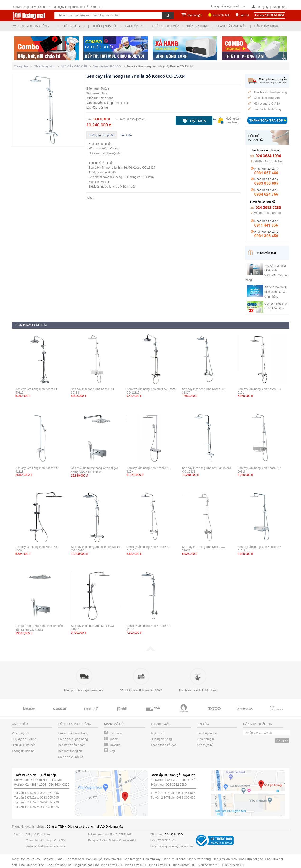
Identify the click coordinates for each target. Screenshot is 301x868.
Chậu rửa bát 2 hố (59, 865)
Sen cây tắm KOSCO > (110, 66)
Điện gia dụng (198, 26)
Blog (110, 751)
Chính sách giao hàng (73, 739)
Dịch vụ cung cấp (24, 745)
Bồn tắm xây (152, 859)
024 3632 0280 (176, 784)
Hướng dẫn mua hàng (73, 733)
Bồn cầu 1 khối (53, 859)
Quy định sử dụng (24, 739)
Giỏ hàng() (195, 15)
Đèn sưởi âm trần (225, 859)
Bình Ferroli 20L (136, 865)
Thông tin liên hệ (23, 751)
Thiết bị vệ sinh (73, 26)
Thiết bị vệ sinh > (48, 66)
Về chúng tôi (20, 733)
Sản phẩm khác (266, 26)
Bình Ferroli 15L (160, 865)
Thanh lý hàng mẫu (231, 26)
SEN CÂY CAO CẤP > (77, 66)
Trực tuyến (158, 733)
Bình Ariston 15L (234, 865)
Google (111, 739)
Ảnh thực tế (205, 745)
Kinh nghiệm (205, 739)
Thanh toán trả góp (164, 745)
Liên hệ (244, 15)
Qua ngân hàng (161, 739)
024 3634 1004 (36, 784)
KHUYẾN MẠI (221, 15)
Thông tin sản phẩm (102, 135)
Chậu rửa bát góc (251, 859)
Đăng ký (263, 7)
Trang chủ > (24, 66)
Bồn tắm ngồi (75, 859)
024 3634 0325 (59, 784)
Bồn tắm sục (113, 859)
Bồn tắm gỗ (94, 859)
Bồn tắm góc (132, 859)
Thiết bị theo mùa (166, 26)
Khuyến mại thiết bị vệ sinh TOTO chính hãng (275, 292)
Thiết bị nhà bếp (105, 26)
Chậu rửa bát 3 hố (32, 865)
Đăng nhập (280, 7)
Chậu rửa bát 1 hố (86, 865)
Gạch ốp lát (134, 26)
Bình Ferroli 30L (112, 865)
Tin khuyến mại (207, 733)
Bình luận (126, 135)
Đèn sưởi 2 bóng (199, 859)
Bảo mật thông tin (70, 751)
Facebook (113, 733)
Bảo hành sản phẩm (72, 745)
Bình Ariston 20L (209, 865)
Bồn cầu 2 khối (30, 859)
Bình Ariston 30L (184, 865)
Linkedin (112, 745)
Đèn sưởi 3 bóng (174, 859)
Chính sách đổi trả (71, 757)
